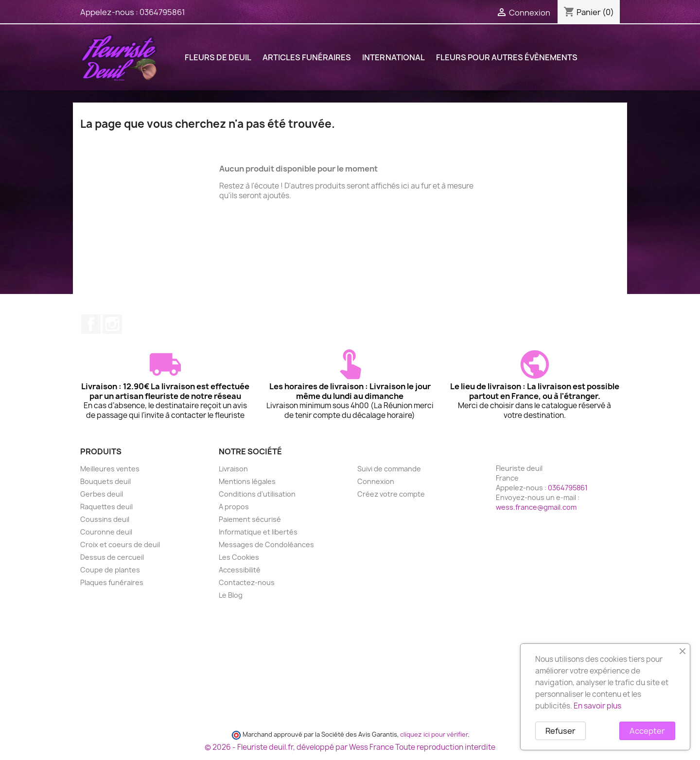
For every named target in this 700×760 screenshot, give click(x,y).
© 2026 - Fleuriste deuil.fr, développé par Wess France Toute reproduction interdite (350, 747)
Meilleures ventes (110, 469)
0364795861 (162, 12)
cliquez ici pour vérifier (434, 734)
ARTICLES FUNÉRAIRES (307, 57)
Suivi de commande (389, 469)
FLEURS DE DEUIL (218, 57)
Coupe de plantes (110, 570)
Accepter (647, 731)
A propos (234, 507)
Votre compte (388, 451)
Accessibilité (240, 570)
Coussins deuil (105, 519)
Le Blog (231, 595)
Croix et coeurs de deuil (120, 544)
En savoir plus (597, 706)
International (394, 57)
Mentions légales (247, 481)
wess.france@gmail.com (536, 507)
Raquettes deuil (106, 507)
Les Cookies (239, 557)
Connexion (376, 481)
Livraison (233, 469)
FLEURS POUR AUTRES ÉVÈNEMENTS (507, 57)
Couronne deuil (106, 532)
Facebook (91, 324)
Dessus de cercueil (112, 557)
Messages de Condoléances (266, 544)
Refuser (560, 731)
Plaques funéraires (112, 582)
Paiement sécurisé (250, 519)
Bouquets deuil (105, 481)
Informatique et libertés (258, 532)
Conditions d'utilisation (257, 494)
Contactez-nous (247, 582)
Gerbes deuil (102, 494)
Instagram (112, 324)
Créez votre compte (391, 494)
